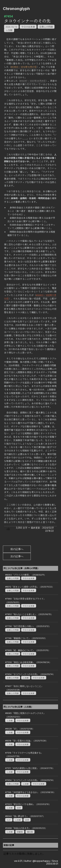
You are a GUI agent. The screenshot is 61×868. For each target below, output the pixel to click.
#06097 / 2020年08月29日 (33, 81)
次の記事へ (17, 556)
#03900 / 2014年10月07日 (24, 67)
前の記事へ (17, 549)
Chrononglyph (16, 9)
